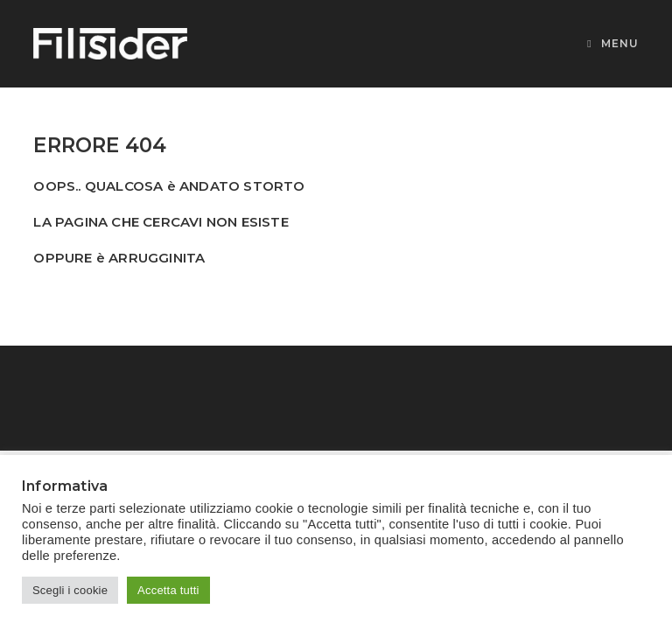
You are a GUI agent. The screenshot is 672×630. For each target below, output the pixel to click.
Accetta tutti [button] (168, 590)
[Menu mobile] (612, 43)
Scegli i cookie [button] (70, 590)
